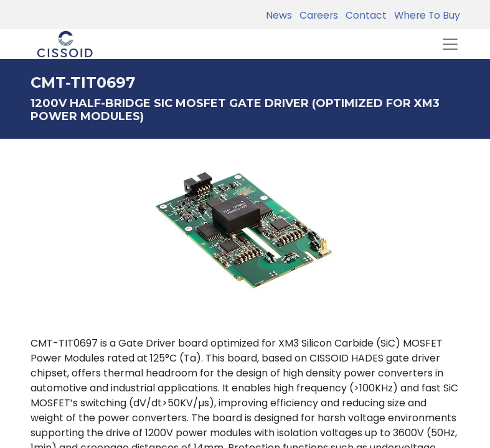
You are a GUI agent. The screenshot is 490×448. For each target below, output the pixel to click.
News (279, 15)
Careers (316, 15)
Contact (364, 15)
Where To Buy (425, 15)
